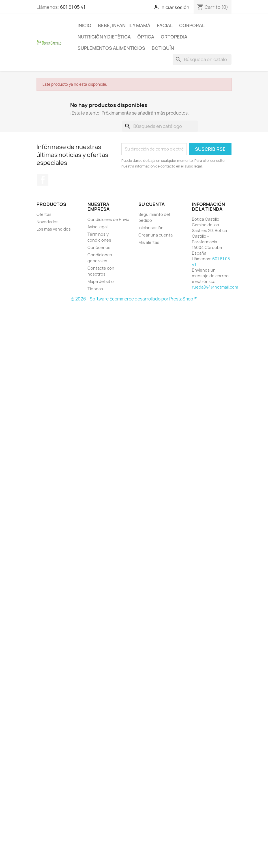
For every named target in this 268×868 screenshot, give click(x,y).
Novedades (48, 222)
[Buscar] (202, 59)
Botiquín (163, 48)
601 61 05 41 (73, 7)
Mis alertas (149, 242)
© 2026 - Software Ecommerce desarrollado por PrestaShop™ (134, 299)
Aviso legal (97, 227)
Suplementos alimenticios (111, 48)
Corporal (192, 25)
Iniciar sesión (151, 228)
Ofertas (44, 214)
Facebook (43, 180)
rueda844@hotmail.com (215, 287)
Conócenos (99, 247)
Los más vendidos (54, 229)
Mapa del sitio (101, 281)
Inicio (84, 25)
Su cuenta (152, 204)
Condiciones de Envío (108, 219)
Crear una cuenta (156, 235)
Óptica (146, 37)
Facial (165, 25)
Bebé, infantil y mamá (124, 25)
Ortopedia (174, 37)
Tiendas (95, 289)
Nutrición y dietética (104, 37)
